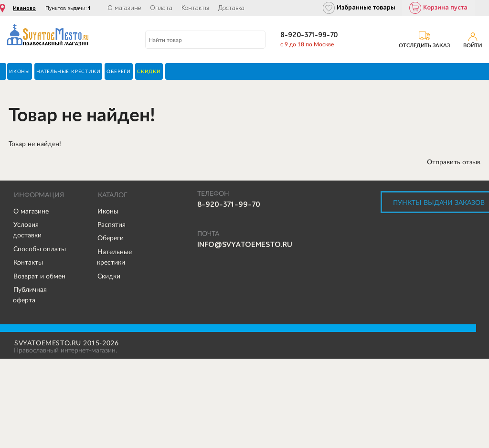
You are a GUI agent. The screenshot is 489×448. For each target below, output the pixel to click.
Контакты (195, 8)
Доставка (231, 8)
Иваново (24, 8)
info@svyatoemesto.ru (245, 245)
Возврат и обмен (39, 276)
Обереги (111, 238)
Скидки (109, 276)
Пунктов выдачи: (68, 8)
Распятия (112, 224)
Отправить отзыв (454, 162)
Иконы (108, 211)
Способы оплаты (40, 249)
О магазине (124, 8)
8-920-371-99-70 (309, 35)
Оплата (161, 8)
